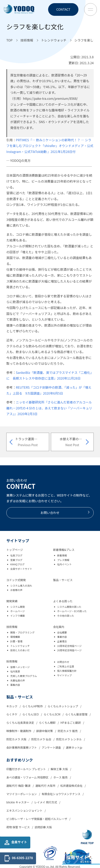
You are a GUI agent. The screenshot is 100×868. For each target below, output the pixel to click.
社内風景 (15, 671)
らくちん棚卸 (48, 723)
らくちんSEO (31, 714)
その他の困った (66, 616)
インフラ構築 (18, 616)
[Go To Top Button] (87, 837)
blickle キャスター (18, 802)
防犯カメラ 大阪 (17, 739)
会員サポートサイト (21, 569)
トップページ (15, 550)
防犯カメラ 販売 (68, 731)
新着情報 (62, 555)
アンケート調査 (52, 747)
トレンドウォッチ (20, 646)
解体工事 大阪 (60, 769)
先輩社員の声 (18, 680)
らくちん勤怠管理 (77, 714)
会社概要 (62, 632)
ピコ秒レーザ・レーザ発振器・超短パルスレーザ (37, 819)
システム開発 (18, 607)
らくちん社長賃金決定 (20, 723)
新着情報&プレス (64, 550)
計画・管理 (16, 641)
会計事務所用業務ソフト (22, 747)
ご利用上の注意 (66, 666)
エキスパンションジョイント (25, 811)
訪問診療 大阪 (43, 827)
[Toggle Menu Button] (90, 9)
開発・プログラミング (22, 632)
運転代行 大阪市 (46, 786)
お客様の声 (16, 590)
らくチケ (12, 714)
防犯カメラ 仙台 (42, 739)
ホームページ (18, 611)
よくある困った (63, 601)
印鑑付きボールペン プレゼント (26, 769)
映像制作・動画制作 (19, 731)
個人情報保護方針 (67, 671)
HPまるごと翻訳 (71, 723)
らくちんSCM (52, 714)
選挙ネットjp (74, 747)
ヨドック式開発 (16, 580)
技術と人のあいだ (20, 650)
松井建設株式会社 (72, 786)
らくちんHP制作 (33, 706)
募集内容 (15, 685)
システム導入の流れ (21, 586)
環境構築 (15, 637)
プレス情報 (63, 560)
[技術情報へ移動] (27, 40)
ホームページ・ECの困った (72, 611)
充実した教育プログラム (24, 676)
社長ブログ (16, 555)
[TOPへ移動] (9, 40)
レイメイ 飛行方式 (46, 802)
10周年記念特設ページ (70, 646)
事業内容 (62, 637)
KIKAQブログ (17, 564)
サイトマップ (65, 675)
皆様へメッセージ (20, 667)
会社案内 (59, 627)
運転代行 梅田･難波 (19, 786)
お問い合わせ (65, 513)
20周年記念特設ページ (70, 650)
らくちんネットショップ (63, 706)
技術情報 (12, 627)
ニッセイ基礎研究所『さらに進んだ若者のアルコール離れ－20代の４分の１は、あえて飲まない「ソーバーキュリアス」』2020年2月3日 (49, 408)
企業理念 (62, 641)
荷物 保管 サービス (18, 827)
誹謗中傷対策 (45, 731)
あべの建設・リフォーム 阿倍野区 (28, 777)
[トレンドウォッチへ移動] (54, 40)
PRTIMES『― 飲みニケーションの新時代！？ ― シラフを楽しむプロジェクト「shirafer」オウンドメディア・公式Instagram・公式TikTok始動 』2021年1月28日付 (50, 146)
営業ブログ (16, 560)
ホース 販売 (61, 777)
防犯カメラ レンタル (69, 739)
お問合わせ (63, 662)
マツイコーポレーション (22, 794)
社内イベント (65, 564)
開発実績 (12, 601)
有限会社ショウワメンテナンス (61, 794)
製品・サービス (63, 580)
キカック (12, 706)
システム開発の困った (69, 607)
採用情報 (12, 661)
